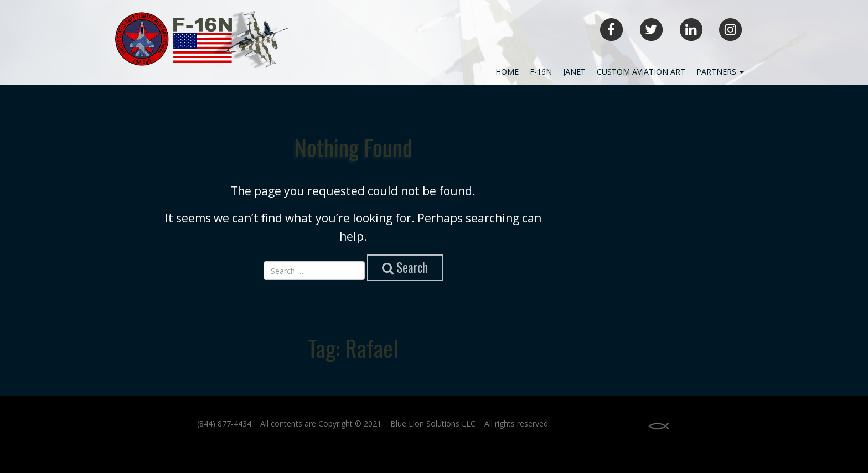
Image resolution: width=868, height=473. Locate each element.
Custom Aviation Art (641, 72)
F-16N (541, 72)
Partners (720, 72)
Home (507, 72)
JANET (574, 72)
